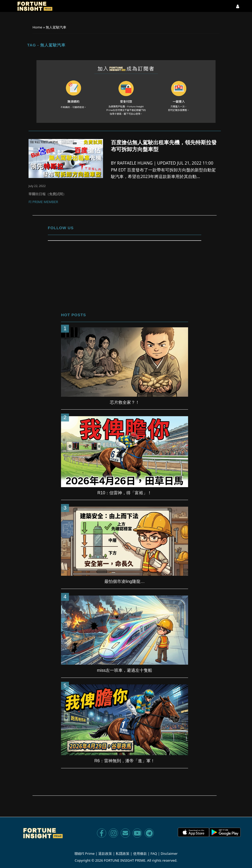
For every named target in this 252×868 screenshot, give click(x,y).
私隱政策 (123, 853)
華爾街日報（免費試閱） (47, 194)
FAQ (154, 853)
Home (37, 27)
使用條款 (140, 853)
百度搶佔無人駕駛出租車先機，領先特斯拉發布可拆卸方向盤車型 (164, 146)
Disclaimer (169, 853)
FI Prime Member (43, 202)
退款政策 (105, 853)
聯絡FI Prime (85, 853)
